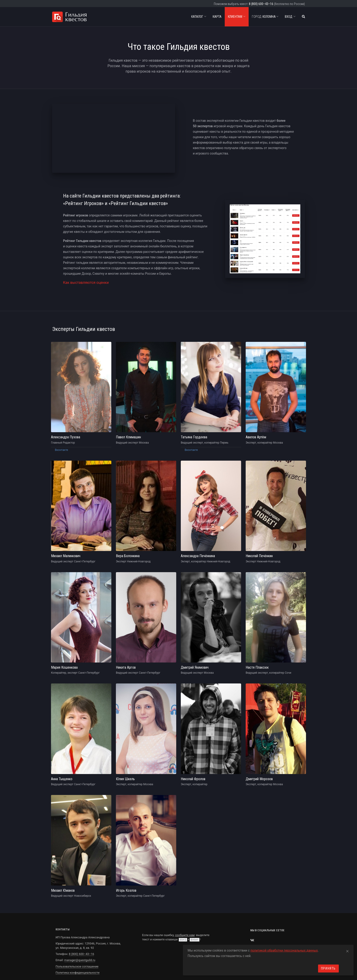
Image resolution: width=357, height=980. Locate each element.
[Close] (347, 950)
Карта (217, 17)
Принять (328, 968)
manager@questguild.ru (80, 942)
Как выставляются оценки (86, 281)
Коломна (265, 17)
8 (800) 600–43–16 (261, 4)
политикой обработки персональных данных (284, 950)
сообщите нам (185, 916)
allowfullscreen (114, 138)
